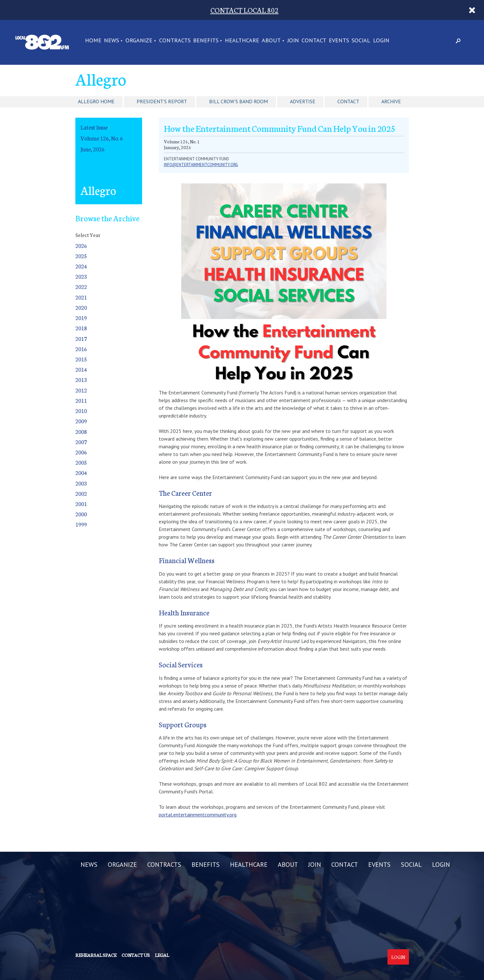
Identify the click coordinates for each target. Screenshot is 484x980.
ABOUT (271, 41)
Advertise (303, 101)
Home (93, 41)
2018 (81, 328)
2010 (81, 411)
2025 (81, 256)
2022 (81, 287)
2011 (81, 400)
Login (398, 957)
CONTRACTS (175, 41)
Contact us (136, 955)
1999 (81, 524)
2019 (81, 318)
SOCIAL (361, 41)
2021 (81, 297)
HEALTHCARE (242, 41)
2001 (81, 504)
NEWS (111, 41)
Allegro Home (96, 101)
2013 (81, 380)
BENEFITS (206, 41)
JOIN (293, 41)
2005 (81, 462)
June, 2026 (93, 149)
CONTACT (314, 41)
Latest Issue (94, 127)
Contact (348, 101)
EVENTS (339, 41)
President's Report (162, 101)
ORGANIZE (139, 41)
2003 (81, 483)
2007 (81, 442)
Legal (162, 955)
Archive (391, 101)
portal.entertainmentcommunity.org (198, 815)
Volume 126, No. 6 (102, 138)
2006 (81, 452)
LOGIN (381, 41)
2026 (81, 245)
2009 (81, 421)
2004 (81, 473)
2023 (81, 276)
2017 (81, 338)
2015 (81, 359)
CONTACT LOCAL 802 (245, 10)
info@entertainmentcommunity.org (201, 165)
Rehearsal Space (96, 955)
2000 (81, 514)
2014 (81, 369)
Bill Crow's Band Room (238, 101)
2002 (81, 493)
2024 (81, 266)
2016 (81, 349)
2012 (81, 390)
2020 (81, 307)
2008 (81, 431)
